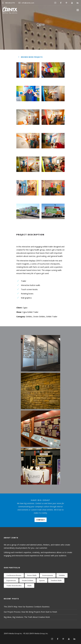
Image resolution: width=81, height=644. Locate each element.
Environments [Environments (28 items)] (48, 575)
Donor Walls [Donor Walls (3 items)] (32, 575)
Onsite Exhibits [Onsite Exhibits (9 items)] (28, 580)
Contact (41, 520)
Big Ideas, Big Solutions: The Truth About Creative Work (27, 617)
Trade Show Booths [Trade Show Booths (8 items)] (14, 586)
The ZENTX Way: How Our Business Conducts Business (27, 607)
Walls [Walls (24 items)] (30, 586)
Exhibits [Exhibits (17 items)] (62, 575)
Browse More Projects (32, 57)
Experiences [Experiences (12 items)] (11, 580)
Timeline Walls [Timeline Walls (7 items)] (56, 580)
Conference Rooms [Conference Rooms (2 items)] (14, 575)
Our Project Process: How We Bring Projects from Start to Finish (30, 612)
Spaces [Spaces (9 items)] (42, 580)
